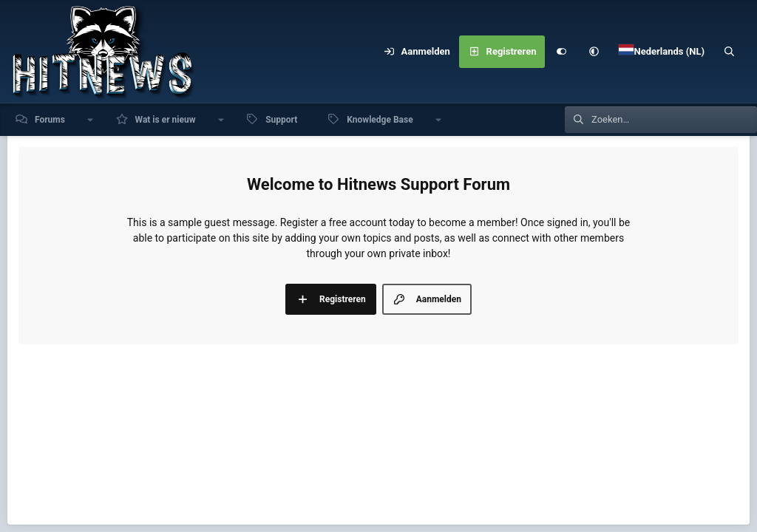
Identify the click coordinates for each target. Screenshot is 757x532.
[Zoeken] (730, 52)
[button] (594, 52)
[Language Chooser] (662, 52)
